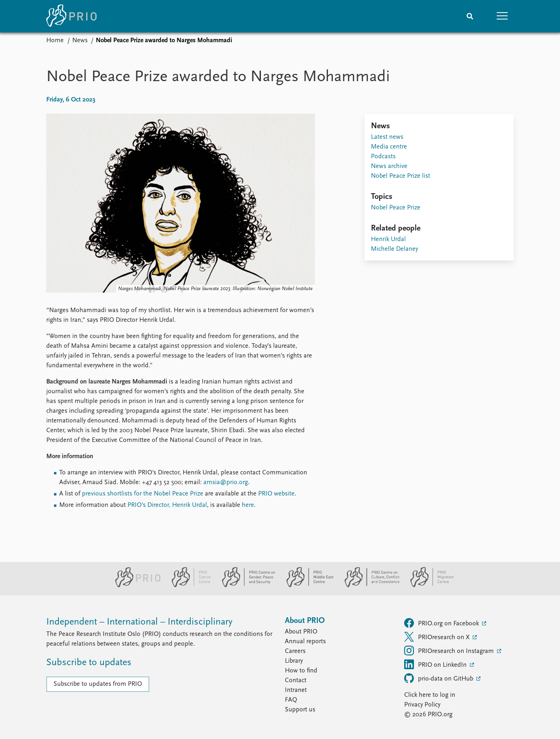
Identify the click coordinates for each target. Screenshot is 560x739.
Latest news (387, 137)
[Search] (470, 16)
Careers (295, 651)
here (248, 505)
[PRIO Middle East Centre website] (307, 586)
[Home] (71, 16)
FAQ (291, 700)
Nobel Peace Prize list (401, 176)
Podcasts (383, 157)
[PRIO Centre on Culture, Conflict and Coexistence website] (369, 586)
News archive (389, 166)
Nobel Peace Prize (396, 208)
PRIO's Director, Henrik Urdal (167, 505)
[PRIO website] (135, 586)
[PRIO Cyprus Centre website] (188, 586)
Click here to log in (430, 695)
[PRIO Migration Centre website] (428, 586)
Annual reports (305, 642)
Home (55, 41)
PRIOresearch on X (438, 637)
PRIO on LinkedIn (436, 664)
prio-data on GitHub (439, 678)
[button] (502, 16)
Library (294, 661)
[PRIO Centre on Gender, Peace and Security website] (245, 586)
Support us (300, 710)
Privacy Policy (422, 705)
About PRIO (301, 632)
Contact (296, 681)
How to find (301, 671)
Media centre (389, 147)
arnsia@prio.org (226, 483)
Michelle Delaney (394, 249)
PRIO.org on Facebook (442, 623)
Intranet (296, 690)
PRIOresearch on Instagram (450, 651)
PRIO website (276, 494)
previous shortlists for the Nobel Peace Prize (143, 494)
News (80, 41)
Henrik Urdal (388, 239)
